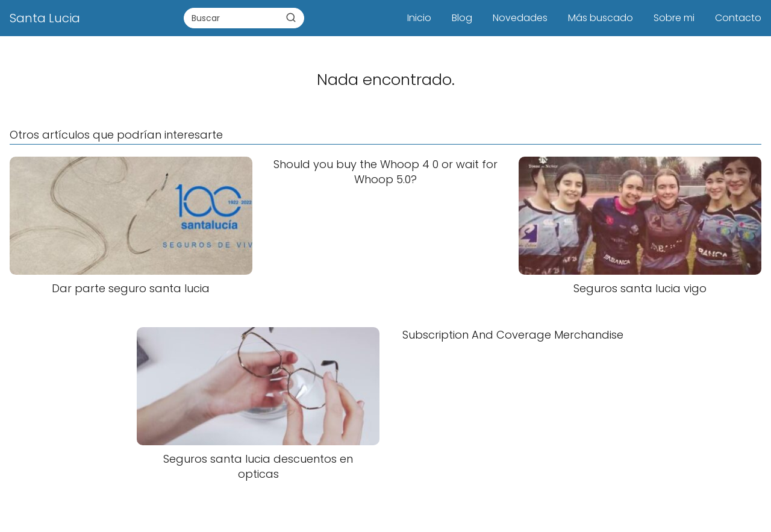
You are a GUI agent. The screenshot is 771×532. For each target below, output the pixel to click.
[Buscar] (291, 17)
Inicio (419, 18)
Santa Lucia (45, 18)
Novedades (520, 18)
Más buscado (601, 18)
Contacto (738, 18)
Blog (462, 18)
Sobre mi (674, 18)
